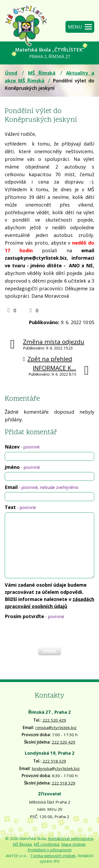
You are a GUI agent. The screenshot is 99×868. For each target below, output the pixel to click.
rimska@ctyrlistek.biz (56, 727)
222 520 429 (54, 720)
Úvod (11, 73)
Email (42, 487)
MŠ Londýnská (46, 844)
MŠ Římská (42, 73)
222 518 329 (54, 761)
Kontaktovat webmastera (70, 839)
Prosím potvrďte (34, 616)
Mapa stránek (73, 844)
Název (22, 447)
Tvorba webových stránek (53, 856)
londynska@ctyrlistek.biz (56, 768)
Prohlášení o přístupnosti (50, 850)
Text (20, 507)
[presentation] (44, 633)
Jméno (22, 467)
